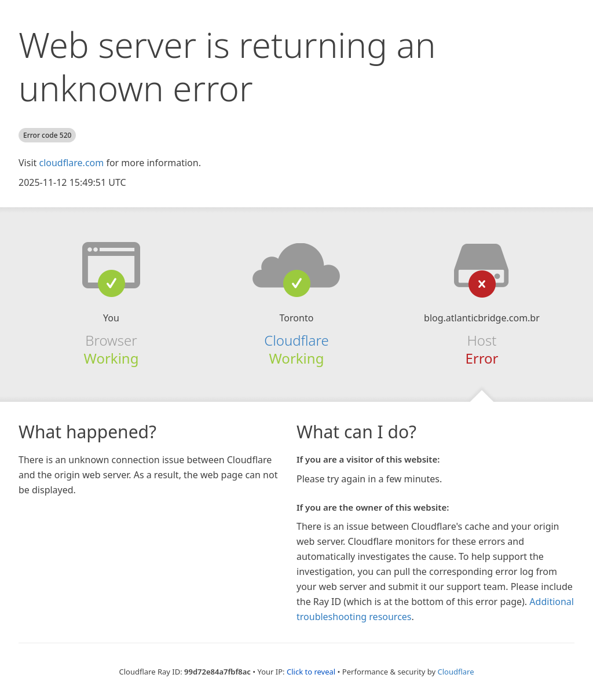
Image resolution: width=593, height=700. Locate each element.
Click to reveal (311, 672)
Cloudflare (296, 340)
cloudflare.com (71, 163)
